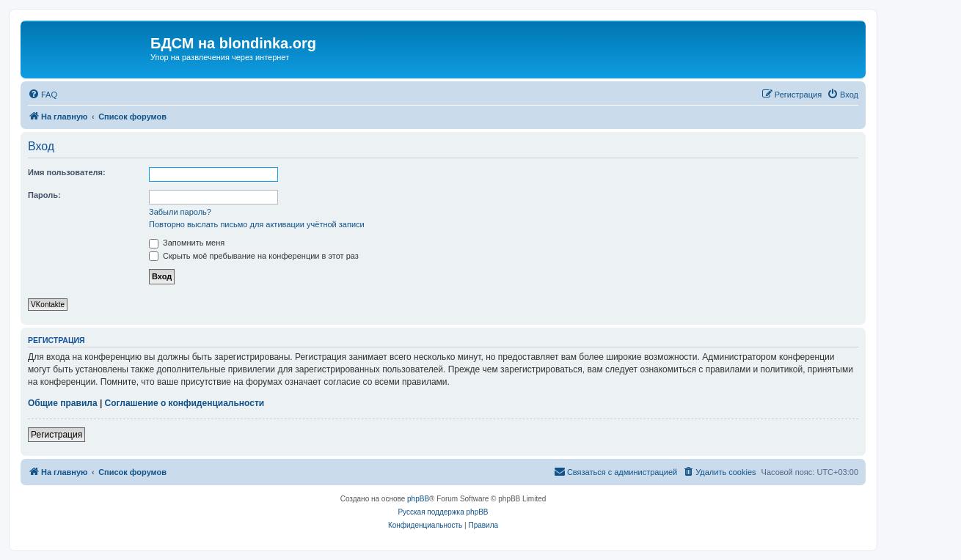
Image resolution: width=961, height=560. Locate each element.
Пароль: (44, 195)
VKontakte (48, 305)
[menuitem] (43, 95)
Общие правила (63, 403)
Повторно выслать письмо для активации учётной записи (257, 224)
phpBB (418, 499)
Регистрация (56, 435)
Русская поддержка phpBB (443, 512)
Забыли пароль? (180, 212)
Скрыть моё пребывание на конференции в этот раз (254, 256)
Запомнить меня (187, 243)
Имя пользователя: (67, 172)
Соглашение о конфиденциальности (185, 403)
